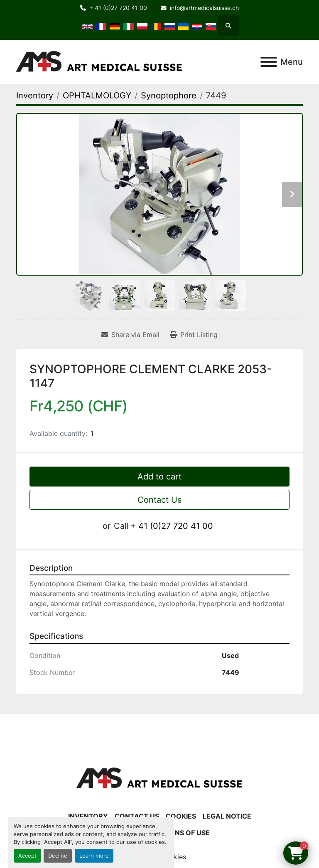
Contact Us (159, 500)
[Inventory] (35, 95)
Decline (58, 856)
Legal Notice (227, 816)
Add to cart (159, 477)
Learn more (94, 856)
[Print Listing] (194, 335)
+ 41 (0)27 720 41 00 (118, 8)
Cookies (181, 816)
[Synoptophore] (169, 95)
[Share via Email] (130, 335)
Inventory (88, 816)
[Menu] (269, 62)
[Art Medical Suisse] (159, 778)
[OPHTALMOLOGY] (97, 95)
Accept (27, 856)
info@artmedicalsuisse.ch (204, 8)
